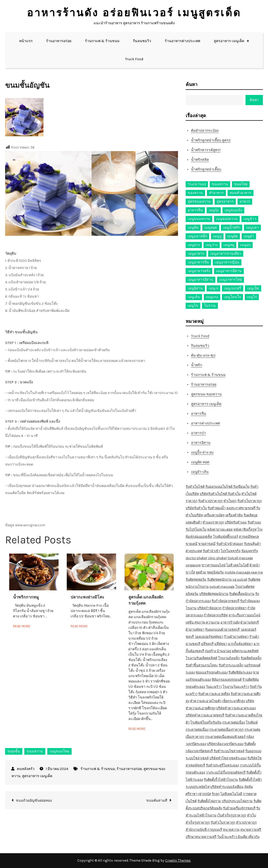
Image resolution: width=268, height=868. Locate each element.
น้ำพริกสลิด (200, 160)
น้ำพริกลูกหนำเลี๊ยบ (206, 169)
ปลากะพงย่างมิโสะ (87, 597)
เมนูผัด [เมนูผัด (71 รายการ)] (233, 236)
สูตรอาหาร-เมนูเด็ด (229, 41)
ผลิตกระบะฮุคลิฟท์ (245, 651)
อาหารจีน (199, 414)
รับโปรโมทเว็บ (196, 529)
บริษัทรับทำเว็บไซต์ (214, 494)
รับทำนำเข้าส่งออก (230, 544)
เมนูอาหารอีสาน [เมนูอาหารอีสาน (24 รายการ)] (200, 280)
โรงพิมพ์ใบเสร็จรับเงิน (206, 722)
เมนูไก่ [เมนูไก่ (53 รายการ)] (252, 297)
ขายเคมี (192, 544)
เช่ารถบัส (204, 794)
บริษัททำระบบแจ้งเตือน (227, 787)
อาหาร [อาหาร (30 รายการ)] (245, 201)
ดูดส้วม (201, 572)
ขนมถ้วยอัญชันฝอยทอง (34, 800)
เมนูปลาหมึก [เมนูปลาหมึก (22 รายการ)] (197, 236)
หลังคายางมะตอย (220, 529)
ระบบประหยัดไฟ (198, 787)
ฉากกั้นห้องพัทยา (240, 644)
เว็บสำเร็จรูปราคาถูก (232, 815)
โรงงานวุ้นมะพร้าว (236, 687)
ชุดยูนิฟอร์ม (215, 572)
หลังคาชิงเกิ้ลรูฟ (245, 529)
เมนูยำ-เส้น (200, 472)
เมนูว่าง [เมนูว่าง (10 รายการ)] (212, 245)
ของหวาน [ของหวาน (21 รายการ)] (195, 193)
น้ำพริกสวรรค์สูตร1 (206, 150)
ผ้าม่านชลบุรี (250, 622)
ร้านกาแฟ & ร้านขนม (102, 41)
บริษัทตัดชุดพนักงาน (214, 594)
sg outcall (240, 579)
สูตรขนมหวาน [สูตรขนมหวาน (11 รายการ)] (199, 201)
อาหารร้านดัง (230, 622)
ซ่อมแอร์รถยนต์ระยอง (212, 672)
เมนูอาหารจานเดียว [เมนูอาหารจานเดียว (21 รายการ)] (226, 254)
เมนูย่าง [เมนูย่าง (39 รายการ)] (194, 245)
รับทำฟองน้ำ (217, 508)
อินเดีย (243, 837)
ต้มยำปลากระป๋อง (205, 131)
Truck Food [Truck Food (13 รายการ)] (197, 184)
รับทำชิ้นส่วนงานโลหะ (202, 665)
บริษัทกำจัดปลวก (209, 608)
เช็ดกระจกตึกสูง (234, 701)
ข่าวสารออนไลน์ (214, 565)
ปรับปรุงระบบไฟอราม (237, 801)
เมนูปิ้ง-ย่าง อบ (202, 452)
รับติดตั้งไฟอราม (209, 801)
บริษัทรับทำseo (236, 522)
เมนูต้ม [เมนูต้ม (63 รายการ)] (193, 228)
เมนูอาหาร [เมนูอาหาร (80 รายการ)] (196, 254)
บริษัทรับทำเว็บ (196, 508)
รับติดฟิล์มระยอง (240, 672)
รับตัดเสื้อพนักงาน (242, 594)
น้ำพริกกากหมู (26, 597)
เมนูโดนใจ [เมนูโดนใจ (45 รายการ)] (232, 297)
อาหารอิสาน (201, 443)
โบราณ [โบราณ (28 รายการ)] (210, 306)
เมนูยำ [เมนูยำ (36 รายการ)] (249, 236)
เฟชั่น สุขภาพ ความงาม (203, 622)
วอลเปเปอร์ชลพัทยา (209, 637)
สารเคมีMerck (249, 537)
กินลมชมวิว (142, 41)
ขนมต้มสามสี (157, 800)
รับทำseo (254, 522)
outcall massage (222, 587)
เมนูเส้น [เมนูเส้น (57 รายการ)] (194, 297)
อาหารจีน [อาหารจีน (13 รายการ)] (195, 210)
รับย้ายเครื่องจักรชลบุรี (239, 808)
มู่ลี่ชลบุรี (207, 644)
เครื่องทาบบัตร (214, 515)
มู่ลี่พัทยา (221, 644)
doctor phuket (196, 558)
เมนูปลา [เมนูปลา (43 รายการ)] (252, 228)
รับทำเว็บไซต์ (195, 487)
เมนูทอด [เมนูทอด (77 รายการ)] (211, 228)
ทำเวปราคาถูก (246, 822)
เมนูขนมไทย (59, 751)
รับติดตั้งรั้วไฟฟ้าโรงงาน (221, 780)
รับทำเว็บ (234, 494)
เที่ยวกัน (254, 837)
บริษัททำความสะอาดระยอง (236, 708)
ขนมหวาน (35, 751)
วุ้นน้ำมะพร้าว (227, 837)
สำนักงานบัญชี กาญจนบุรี (204, 830)
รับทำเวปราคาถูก (210, 501)
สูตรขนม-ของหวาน (206, 394)
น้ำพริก (197, 365)
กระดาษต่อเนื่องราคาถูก (226, 730)
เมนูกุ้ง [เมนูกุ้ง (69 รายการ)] (214, 210)
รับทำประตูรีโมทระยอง (222, 765)
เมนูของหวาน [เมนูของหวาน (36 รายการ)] (227, 219)
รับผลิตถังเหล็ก (251, 658)
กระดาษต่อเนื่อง (234, 722)
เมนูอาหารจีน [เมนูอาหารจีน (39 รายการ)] (198, 262)
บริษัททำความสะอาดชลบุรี (205, 715)
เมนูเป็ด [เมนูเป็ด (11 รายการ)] (253, 288)
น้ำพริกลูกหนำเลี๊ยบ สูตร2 (211, 140)
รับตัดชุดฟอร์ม (196, 579)
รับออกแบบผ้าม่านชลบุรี (222, 629)
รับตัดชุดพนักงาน (219, 579)
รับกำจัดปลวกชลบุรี (225, 601)
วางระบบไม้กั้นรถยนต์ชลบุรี (226, 772)
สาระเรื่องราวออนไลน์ (244, 615)
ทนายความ (231, 830)
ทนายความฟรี (251, 830)
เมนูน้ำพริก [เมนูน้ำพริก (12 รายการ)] (232, 228)
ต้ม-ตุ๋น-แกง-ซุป (203, 355)
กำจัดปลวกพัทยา (234, 608)
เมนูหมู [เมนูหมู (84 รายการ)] (229, 245)
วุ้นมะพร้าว (214, 687)
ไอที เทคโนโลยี (238, 565)
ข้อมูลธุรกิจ (250, 551)
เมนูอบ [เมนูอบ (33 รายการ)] (245, 245)
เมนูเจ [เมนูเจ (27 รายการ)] (213, 288)
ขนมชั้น (14, 751)
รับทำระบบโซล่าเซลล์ (229, 751)
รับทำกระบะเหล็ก (231, 665)
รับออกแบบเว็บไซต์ (219, 487)
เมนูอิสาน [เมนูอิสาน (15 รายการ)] (195, 288)
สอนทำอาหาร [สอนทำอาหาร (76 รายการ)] (241, 193)
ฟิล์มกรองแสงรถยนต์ (227, 680)
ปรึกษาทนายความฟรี (201, 837)
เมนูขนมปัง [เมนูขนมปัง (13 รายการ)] (233, 210)
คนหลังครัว (26, 769)
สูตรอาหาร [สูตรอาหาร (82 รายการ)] (225, 201)
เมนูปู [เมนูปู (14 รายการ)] (217, 236)
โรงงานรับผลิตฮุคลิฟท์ (202, 658)
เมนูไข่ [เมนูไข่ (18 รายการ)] (193, 306)
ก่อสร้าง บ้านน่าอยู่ (218, 651)
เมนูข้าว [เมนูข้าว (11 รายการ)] (250, 219)
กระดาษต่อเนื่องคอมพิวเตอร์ (225, 737)
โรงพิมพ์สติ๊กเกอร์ (226, 537)
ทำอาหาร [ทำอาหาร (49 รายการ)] (216, 193)
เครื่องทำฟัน (234, 515)
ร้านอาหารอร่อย (59, 41)
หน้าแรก (26, 41)
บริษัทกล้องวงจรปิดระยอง (225, 744)
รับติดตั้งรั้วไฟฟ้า (250, 780)
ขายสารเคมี (207, 544)
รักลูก (216, 794)
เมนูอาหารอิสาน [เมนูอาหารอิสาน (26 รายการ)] (229, 271)
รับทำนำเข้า (211, 551)
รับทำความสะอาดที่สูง (214, 694)
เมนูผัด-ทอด (200, 462)
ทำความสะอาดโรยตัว (206, 701)
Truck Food (134, 59)
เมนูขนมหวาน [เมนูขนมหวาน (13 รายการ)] (199, 219)
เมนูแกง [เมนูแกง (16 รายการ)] (212, 297)
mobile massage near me (244, 572)
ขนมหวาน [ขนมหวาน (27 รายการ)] (220, 184)
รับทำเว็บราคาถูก (250, 501)
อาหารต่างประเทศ (205, 423)
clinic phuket (217, 558)
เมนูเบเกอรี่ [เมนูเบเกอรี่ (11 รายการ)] (233, 288)
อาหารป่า (198, 433)
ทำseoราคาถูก (213, 522)
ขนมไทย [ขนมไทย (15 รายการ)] (241, 184)
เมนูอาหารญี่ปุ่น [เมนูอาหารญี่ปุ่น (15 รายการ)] (227, 262)
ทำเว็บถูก (230, 501)
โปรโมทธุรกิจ (231, 551)
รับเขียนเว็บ (241, 487)
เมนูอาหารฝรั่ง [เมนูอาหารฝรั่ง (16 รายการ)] (199, 271)
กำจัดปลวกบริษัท (216, 615)
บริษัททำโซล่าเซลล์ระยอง (228, 758)
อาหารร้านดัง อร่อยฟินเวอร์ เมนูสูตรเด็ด (134, 13)
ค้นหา (192, 84)
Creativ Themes (178, 860)
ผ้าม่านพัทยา (195, 629)
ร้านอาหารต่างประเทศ (182, 41)
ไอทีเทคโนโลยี (231, 794)
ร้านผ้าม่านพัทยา (236, 637)
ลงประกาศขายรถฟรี (241, 508)
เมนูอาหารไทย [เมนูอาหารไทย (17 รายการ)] (231, 280)
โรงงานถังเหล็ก (229, 658)
